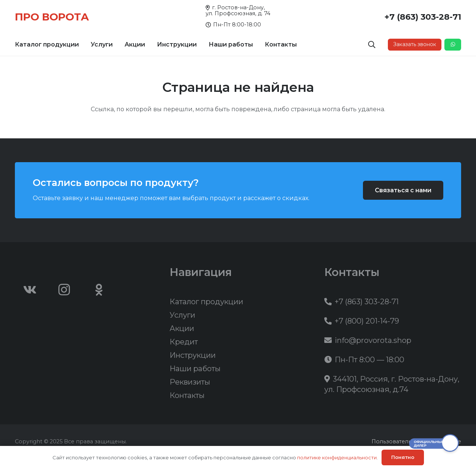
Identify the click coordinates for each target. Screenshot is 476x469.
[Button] (453, 45)
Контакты (187, 395)
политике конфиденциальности (337, 457)
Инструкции (193, 355)
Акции (182, 328)
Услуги (182, 315)
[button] (372, 45)
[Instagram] (64, 290)
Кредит (184, 342)
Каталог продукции (206, 302)
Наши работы (195, 369)
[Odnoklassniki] (99, 290)
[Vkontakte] (30, 290)
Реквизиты (190, 382)
